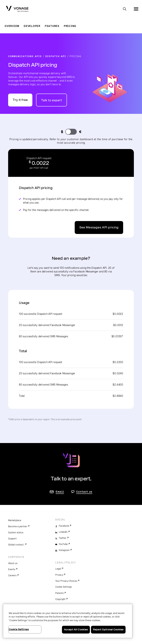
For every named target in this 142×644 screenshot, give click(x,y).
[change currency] (71, 132)
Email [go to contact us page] (60, 492)
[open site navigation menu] (136, 9)
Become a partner (18, 526)
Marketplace (15, 520)
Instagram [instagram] (64, 550)
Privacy (59, 575)
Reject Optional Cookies (108, 630)
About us (13, 563)
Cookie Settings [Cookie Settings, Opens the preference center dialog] (19, 629)
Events (12, 569)
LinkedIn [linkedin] (63, 532)
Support (12, 539)
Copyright (60, 599)
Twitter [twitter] (63, 538)
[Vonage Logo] (17, 9)
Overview (12, 26)
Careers (12, 575)
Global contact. (16, 545)
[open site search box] (125, 9)
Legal (58, 569)
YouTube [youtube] (63, 544)
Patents (59, 593)
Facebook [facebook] (64, 526)
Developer (32, 26)
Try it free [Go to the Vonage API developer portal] (20, 100)
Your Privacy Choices (66, 581)
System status (16, 533)
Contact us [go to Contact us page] (84, 492)
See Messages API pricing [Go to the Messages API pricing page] (99, 227)
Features (52, 26)
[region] (68, 621)
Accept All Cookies (76, 630)
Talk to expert (51, 100)
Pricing (70, 26)
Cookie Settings (64, 587)
